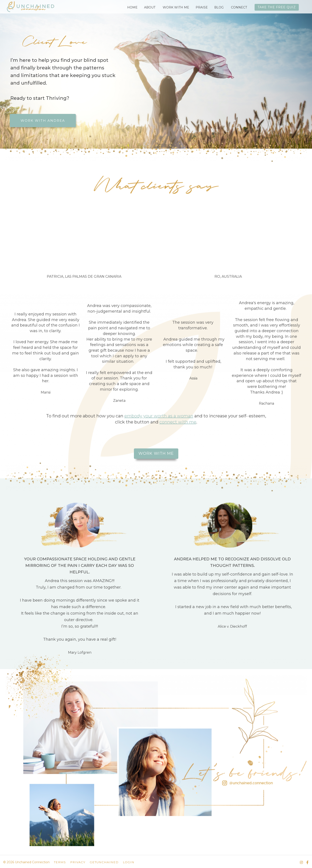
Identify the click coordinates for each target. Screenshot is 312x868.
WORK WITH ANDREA (43, 121)
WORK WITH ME (176, 7)
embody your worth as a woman (159, 416)
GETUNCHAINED (104, 862)
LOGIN (129, 862)
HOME (132, 7)
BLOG (219, 7)
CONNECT (239, 7)
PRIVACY (78, 862)
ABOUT (150, 7)
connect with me (178, 422)
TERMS (60, 862)
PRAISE (202, 7)
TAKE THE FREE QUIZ (277, 7)
